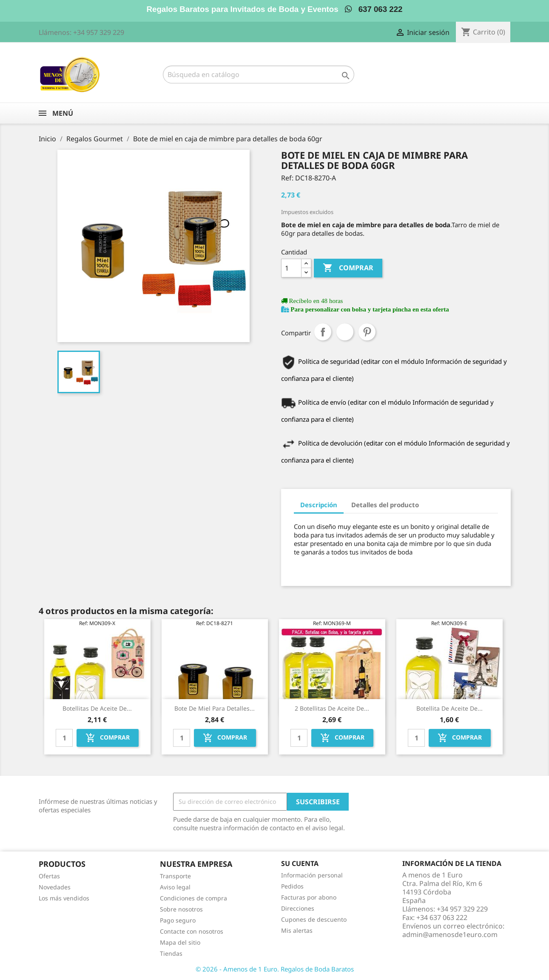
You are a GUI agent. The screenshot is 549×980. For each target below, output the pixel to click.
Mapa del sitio (180, 942)
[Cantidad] (291, 268)
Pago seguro (178, 920)
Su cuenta (300, 863)
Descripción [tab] (319, 505)
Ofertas (49, 876)
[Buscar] (259, 74)
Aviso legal (175, 887)
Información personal (312, 875)
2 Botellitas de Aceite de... (332, 708)
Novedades (55, 887)
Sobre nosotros (181, 909)
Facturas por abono (309, 897)
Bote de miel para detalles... (215, 708)
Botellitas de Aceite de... (97, 708)
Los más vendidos (64, 898)
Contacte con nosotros (192, 931)
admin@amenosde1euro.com (450, 934)
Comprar (348, 268)
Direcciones (298, 908)
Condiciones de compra (193, 898)
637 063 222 (374, 9)
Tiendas (171, 953)
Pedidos (292, 886)
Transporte (175, 876)
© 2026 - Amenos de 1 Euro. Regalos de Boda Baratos (275, 969)
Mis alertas (297, 930)
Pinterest (367, 332)
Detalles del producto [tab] (385, 505)
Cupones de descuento (314, 919)
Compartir (323, 332)
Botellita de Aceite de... (449, 708)
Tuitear (345, 332)
